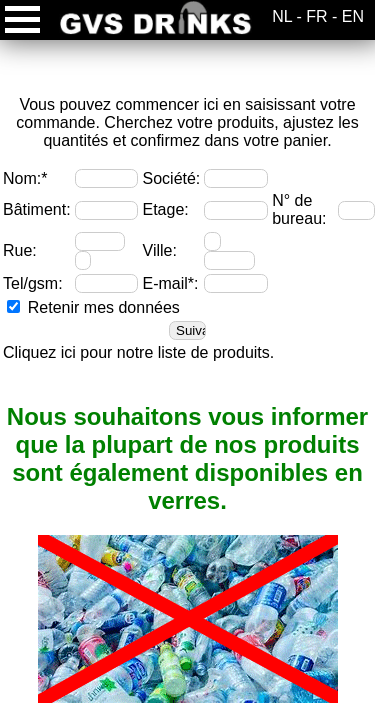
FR (316, 16)
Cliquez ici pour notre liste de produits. (138, 352)
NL (282, 16)
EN (353, 16)
